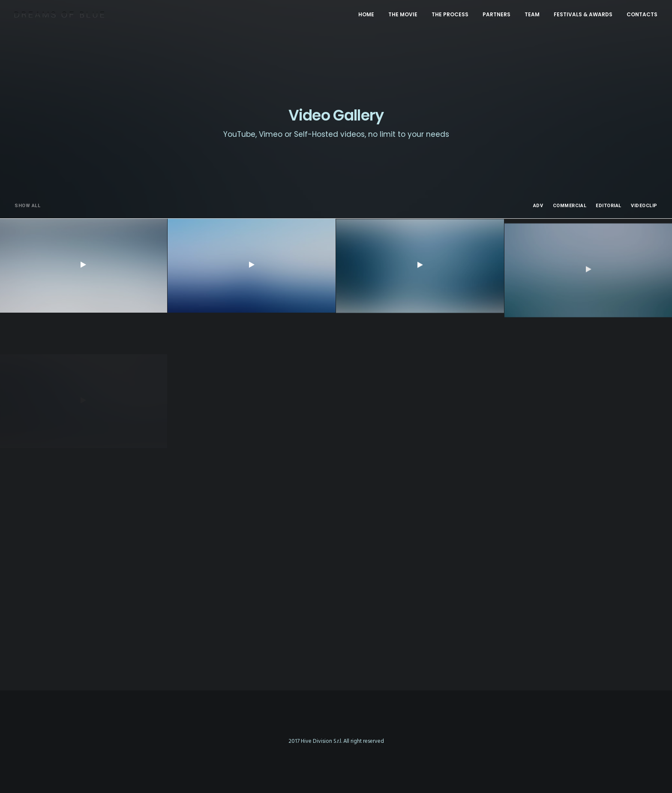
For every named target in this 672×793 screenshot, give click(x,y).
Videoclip (644, 206)
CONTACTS (642, 14)
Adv (538, 206)
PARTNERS (496, 14)
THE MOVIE (403, 14)
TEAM (532, 14)
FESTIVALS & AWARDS (583, 14)
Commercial (570, 206)
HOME (366, 14)
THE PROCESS (450, 14)
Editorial (609, 206)
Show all (27, 206)
